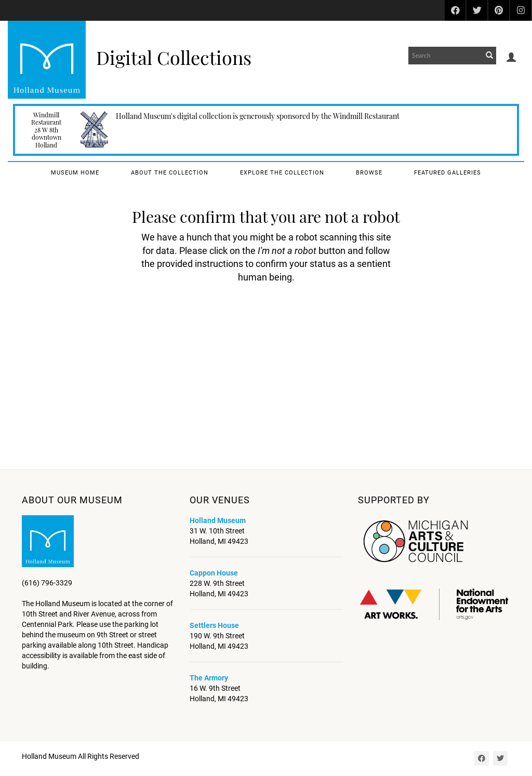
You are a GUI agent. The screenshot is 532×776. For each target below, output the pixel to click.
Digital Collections (174, 57)
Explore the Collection (282, 173)
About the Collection (170, 173)
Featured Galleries (448, 173)
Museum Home (75, 173)
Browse (369, 173)
